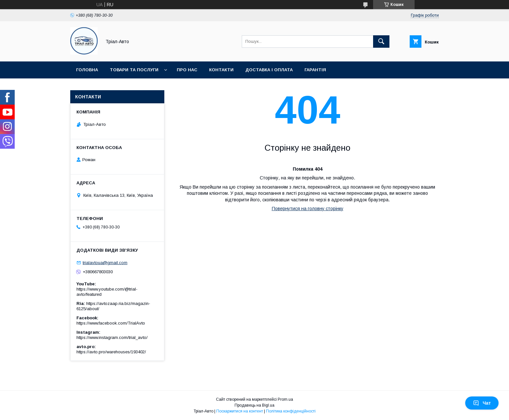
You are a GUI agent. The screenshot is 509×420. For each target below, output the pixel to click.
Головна (87, 70)
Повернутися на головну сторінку (308, 209)
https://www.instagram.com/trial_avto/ (112, 337)
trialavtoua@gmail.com (105, 263)
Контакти (221, 70)
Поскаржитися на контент (240, 411)
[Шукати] (381, 42)
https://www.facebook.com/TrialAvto (111, 323)
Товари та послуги (134, 70)
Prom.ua (285, 399)
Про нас (187, 70)
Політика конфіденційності (291, 411)
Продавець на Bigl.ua (255, 405)
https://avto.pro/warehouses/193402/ (111, 352)
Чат (482, 403)
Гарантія (315, 70)
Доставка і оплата (269, 70)
